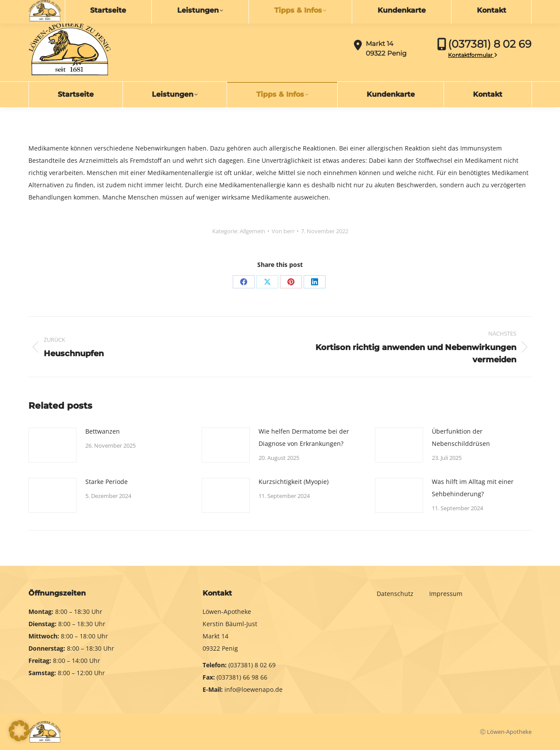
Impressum (446, 594)
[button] (19, 731)
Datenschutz (396, 594)
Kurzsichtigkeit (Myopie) (294, 482)
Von (283, 231)
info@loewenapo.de (68, 7)
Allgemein (252, 231)
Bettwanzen (103, 431)
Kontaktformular (473, 55)
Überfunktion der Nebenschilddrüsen (461, 437)
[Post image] (52, 445)
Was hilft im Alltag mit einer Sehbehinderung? (473, 488)
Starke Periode (107, 482)
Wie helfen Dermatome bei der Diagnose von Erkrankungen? (304, 437)
